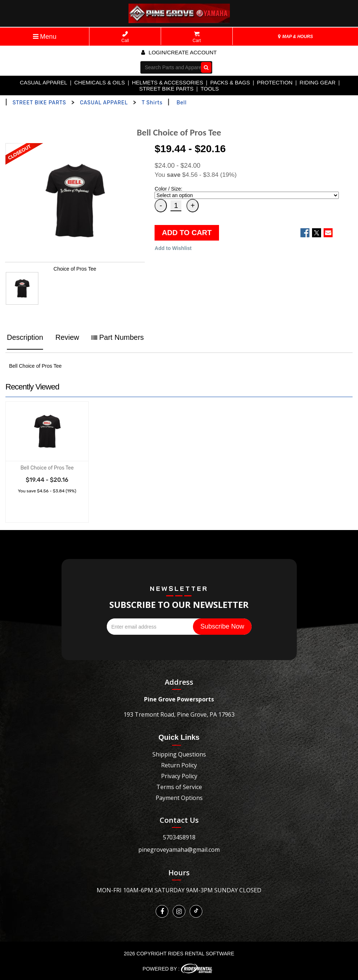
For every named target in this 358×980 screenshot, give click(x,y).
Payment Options (179, 798)
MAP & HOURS (295, 37)
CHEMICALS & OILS (100, 82)
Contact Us (179, 820)
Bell (182, 103)
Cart (197, 37)
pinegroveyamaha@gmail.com (179, 850)
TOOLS (210, 89)
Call (125, 37)
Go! (205, 67)
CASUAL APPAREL (44, 82)
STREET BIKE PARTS (166, 89)
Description (25, 337)
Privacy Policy (179, 776)
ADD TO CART (187, 233)
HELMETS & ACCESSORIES (167, 82)
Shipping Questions (179, 754)
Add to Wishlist (173, 248)
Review (67, 337)
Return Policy (179, 765)
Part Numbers (117, 337)
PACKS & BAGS (230, 82)
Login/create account (179, 52)
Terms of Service (179, 787)
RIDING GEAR (318, 82)
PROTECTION (275, 82)
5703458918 (179, 837)
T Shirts (152, 103)
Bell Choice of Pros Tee (47, 468)
